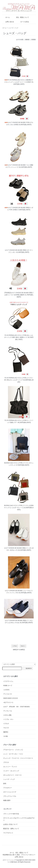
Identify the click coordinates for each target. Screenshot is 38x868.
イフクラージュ (8, 681)
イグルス (6, 724)
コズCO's (6, 690)
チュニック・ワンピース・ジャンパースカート (18, 758)
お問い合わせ (8, 22)
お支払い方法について (10, 824)
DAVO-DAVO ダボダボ (11, 698)
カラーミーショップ (9, 860)
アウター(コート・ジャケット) (13, 750)
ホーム (6, 17)
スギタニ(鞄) (7, 715)
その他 (5, 736)
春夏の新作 (7, 800)
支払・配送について (21, 17)
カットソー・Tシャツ (10, 767)
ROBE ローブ (8, 686)
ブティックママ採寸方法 (11, 814)
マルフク (6, 728)
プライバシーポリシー (28, 855)
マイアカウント (8, 833)
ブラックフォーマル (10, 796)
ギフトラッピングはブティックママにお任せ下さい (19, 819)
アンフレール (8, 711)
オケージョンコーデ (10, 792)
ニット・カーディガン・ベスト (13, 754)
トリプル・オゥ (8, 719)
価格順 (27, 40)
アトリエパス (8, 694)
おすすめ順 (20, 40)
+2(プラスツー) (8, 702)
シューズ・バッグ (13, 28)
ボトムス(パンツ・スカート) (12, 775)
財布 (5, 783)
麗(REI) (6, 732)
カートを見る (23, 22)
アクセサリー (8, 788)
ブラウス (6, 762)
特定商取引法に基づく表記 (11, 855)
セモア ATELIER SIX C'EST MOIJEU (17, 707)
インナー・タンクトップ (11, 771)
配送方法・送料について (11, 829)
